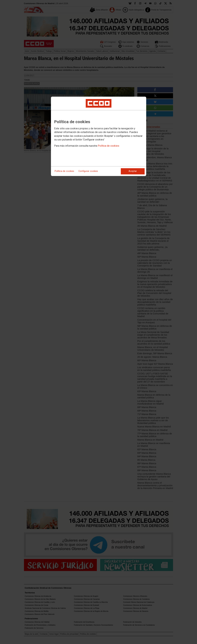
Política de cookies (109, 146)
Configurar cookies (88, 171)
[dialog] (99, 136)
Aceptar (133, 171)
